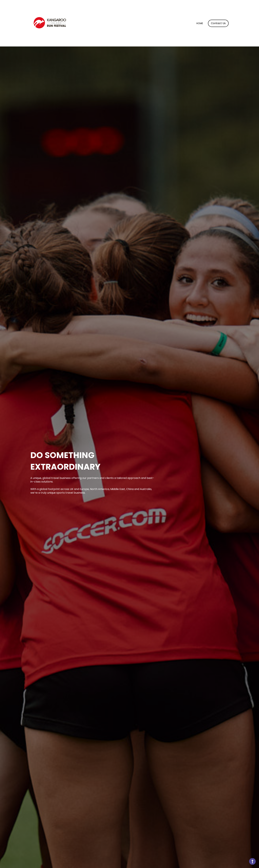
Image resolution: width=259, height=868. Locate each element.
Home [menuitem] (200, 23)
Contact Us (218, 23)
